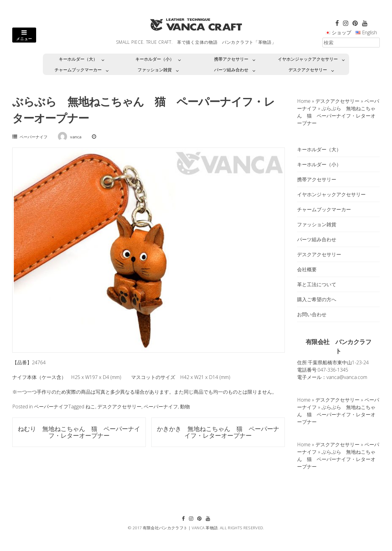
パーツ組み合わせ (231, 70)
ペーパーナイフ (34, 137)
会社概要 (307, 269)
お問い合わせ (312, 314)
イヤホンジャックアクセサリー (308, 59)
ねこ (90, 407)
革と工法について (317, 284)
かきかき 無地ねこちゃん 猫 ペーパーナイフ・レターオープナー (218, 432)
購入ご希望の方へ (317, 299)
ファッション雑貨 (155, 70)
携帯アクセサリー (231, 59)
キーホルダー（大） (78, 59)
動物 (185, 407)
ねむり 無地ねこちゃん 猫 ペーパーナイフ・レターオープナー (79, 432)
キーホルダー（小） (155, 59)
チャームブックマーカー (78, 70)
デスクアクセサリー (308, 70)
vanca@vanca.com (347, 377)
